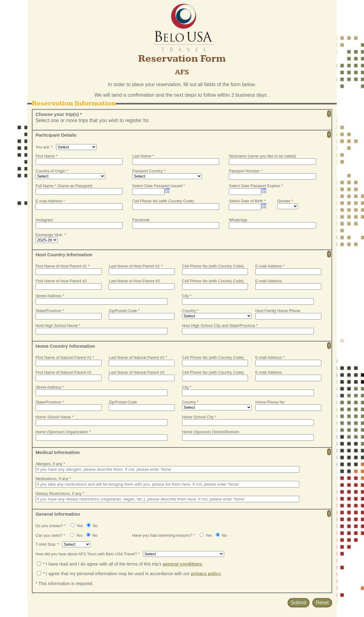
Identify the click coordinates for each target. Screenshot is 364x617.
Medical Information (58, 452)
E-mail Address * (50, 201)
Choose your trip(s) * (59, 114)
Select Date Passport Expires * (256, 186)
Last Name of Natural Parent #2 (136, 372)
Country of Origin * (52, 171)
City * (187, 296)
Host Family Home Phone (278, 311)
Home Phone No (270, 402)
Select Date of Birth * (247, 201)
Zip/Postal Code (123, 402)
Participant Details (56, 135)
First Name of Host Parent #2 (61, 281)
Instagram (44, 220)
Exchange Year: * (51, 235)
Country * (190, 311)
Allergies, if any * (50, 464)
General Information (58, 514)
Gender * (285, 201)
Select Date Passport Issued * (158, 186)
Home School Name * (55, 417)
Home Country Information (65, 346)
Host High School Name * (58, 326)
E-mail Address (269, 281)
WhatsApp (238, 220)
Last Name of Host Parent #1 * (136, 266)
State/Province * (50, 311)
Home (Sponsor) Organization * (63, 432)
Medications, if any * (53, 479)
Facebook (141, 220)
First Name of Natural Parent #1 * (65, 357)
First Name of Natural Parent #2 (64, 372)
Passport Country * (149, 171)
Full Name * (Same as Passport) (64, 186)
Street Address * (50, 296)
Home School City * (199, 417)
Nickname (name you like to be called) (262, 156)
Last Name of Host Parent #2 (134, 281)
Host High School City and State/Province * (220, 326)
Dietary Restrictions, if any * (60, 494)
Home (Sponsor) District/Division (211, 432)
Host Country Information (64, 255)
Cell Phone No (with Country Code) (163, 201)
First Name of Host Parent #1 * (63, 266)
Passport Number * (245, 171)
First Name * (47, 156)
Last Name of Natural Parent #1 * (138, 357)
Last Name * (143, 156)
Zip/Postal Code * (124, 311)
